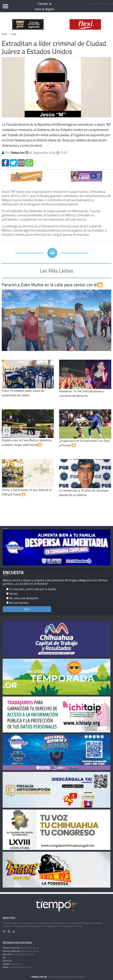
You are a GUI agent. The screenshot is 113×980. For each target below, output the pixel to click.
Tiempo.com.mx (39, 977)
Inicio (4, 34)
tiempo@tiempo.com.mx (18, 967)
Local (13, 34)
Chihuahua (12, 964)
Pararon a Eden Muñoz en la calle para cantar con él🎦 (52, 285)
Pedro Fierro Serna (21, 951)
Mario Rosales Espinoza (18, 954)
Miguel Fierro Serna (21, 948)
